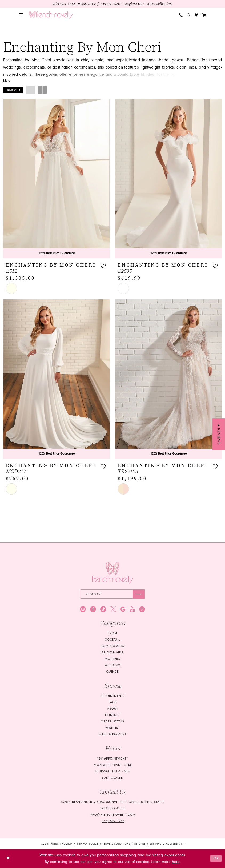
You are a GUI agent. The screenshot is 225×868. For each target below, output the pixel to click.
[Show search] (189, 15)
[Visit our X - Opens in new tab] (113, 609)
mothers (112, 659)
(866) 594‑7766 (112, 821)
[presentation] (57, 179)
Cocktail (112, 640)
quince (112, 672)
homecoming (112, 646)
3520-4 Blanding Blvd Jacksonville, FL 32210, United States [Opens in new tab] (112, 802)
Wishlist (112, 728)
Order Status (112, 722)
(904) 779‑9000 (112, 808)
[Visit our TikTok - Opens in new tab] (103, 609)
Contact (112, 715)
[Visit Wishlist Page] (196, 15)
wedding (113, 665)
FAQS (113, 702)
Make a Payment (112, 734)
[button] (21, 15)
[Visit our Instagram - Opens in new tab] (83, 609)
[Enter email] (113, 594)
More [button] (7, 81)
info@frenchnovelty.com (112, 815)
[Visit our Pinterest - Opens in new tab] (142, 609)
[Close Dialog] (8, 859)
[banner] (51, 15)
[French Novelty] (113, 573)
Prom (112, 633)
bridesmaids (112, 652)
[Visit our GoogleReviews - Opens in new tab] (123, 609)
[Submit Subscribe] (139, 594)
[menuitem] (21, 15)
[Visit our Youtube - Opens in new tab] (132, 609)
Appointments (113, 696)
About (113, 709)
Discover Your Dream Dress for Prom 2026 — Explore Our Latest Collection (113, 4)
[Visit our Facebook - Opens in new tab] (93, 609)
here (176, 862)
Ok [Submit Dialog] (216, 858)
